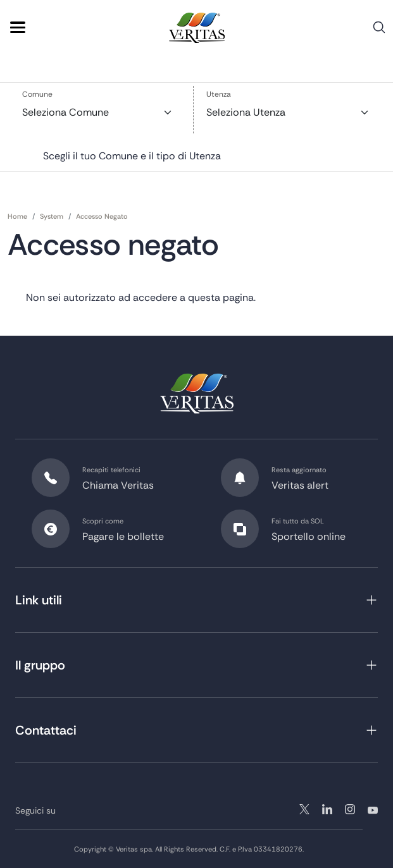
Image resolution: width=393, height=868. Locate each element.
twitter (304, 809)
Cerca (379, 32)
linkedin (350, 809)
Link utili (39, 600)
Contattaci (46, 730)
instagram (327, 809)
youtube (373, 809)
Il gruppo (40, 665)
